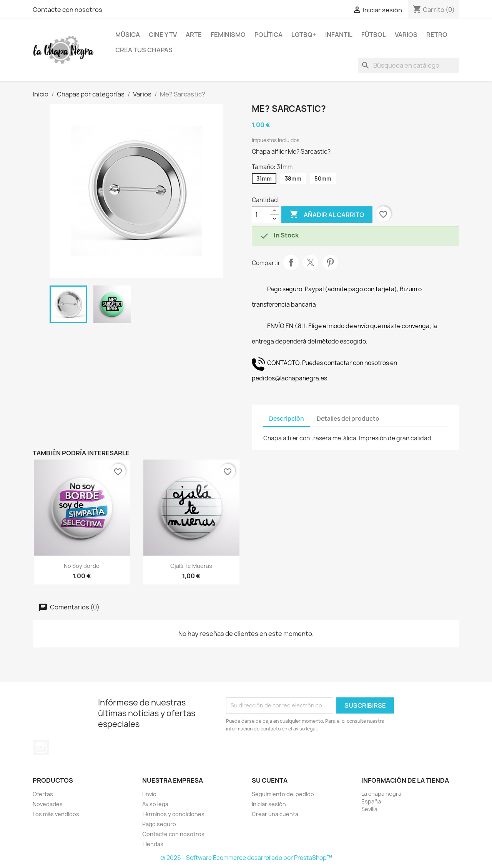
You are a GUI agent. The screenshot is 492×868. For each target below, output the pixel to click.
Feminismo (228, 35)
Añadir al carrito (327, 215)
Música (128, 35)
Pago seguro (159, 824)
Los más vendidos (56, 814)
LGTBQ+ (304, 35)
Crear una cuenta (275, 814)
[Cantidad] (261, 215)
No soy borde (82, 566)
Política (268, 35)
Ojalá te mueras (191, 566)
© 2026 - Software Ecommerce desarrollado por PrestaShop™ (246, 858)
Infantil (339, 35)
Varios (406, 35)
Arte (194, 35)
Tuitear (311, 262)
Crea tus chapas (144, 50)
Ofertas (43, 794)
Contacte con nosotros (67, 10)
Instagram (41, 747)
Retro (437, 35)
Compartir (291, 262)
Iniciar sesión (269, 804)
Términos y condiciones (173, 814)
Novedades (48, 804)
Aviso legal (156, 804)
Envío (149, 794)
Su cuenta (270, 780)
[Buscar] (409, 65)
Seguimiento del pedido (283, 794)
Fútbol (374, 35)
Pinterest (330, 262)
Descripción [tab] (287, 419)
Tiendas (153, 844)
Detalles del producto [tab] (348, 419)
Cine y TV (163, 35)
